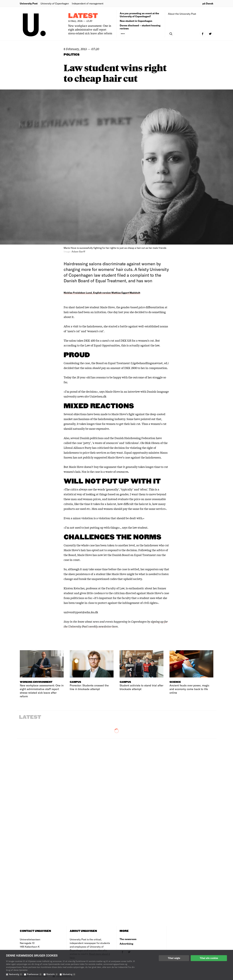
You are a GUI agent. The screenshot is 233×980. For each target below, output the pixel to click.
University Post (29, 3)
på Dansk (208, 3)
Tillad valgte (174, 958)
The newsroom (128, 939)
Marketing (69, 974)
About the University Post (182, 14)
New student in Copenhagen (136, 21)
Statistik (52, 974)
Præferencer (34, 974)
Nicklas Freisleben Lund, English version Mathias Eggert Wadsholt (102, 293)
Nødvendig (16, 974)
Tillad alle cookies (209, 958)
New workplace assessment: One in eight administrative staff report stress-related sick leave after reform (90, 30)
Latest (83, 16)
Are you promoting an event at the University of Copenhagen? (139, 15)
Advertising (126, 944)
